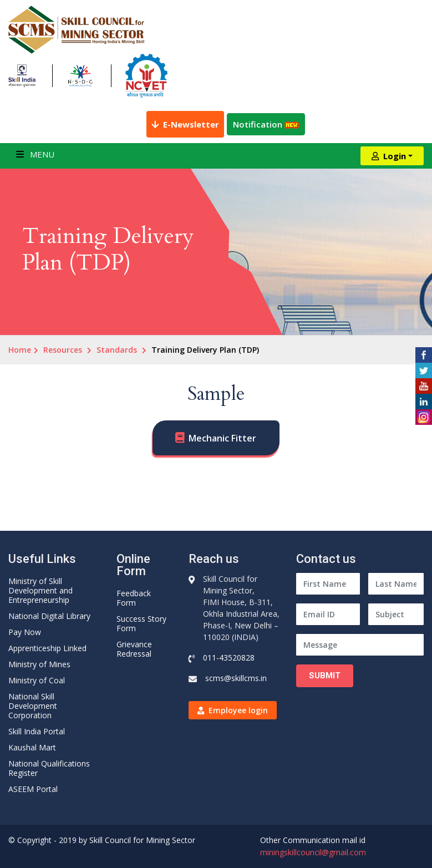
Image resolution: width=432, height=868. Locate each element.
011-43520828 (229, 658)
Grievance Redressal (134, 649)
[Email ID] (328, 614)
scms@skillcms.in (236, 678)
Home (20, 350)
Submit (325, 676)
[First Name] (328, 584)
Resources (63, 350)
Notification (266, 124)
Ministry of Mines (39, 664)
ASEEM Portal (33, 789)
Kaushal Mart (32, 747)
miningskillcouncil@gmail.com (313, 852)
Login (389, 156)
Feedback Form (134, 598)
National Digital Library (49, 616)
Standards (117, 350)
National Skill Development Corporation (33, 706)
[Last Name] (396, 584)
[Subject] (396, 614)
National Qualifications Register (49, 768)
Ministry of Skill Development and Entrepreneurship (40, 590)
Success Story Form (141, 623)
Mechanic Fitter (222, 438)
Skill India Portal (37, 731)
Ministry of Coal (37, 680)
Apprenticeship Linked (47, 648)
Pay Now (25, 632)
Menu (35, 154)
